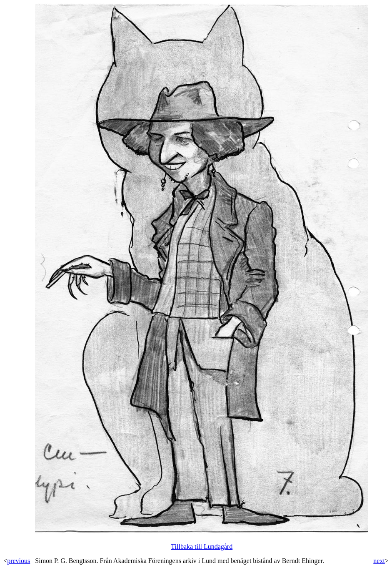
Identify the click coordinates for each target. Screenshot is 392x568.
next (379, 561)
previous (19, 561)
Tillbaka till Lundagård (202, 547)
